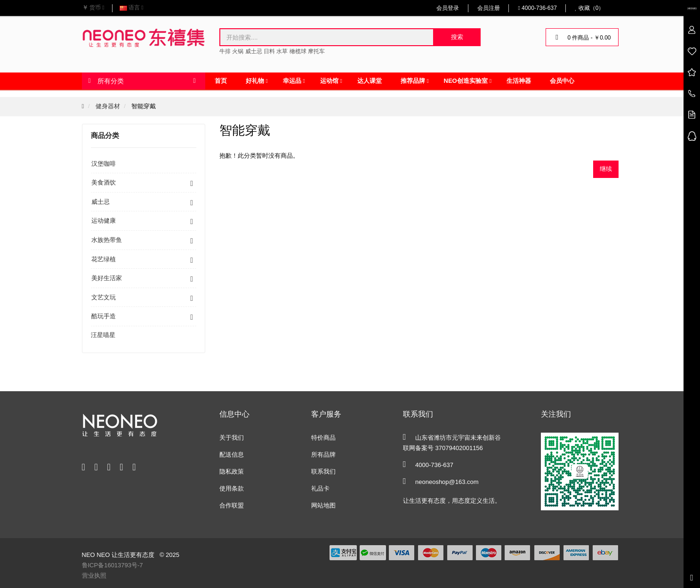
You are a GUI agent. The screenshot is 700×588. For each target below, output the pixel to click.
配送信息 (232, 455)
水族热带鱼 (107, 240)
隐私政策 (232, 471)
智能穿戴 (144, 106)
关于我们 (232, 438)
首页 (221, 81)
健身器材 (108, 106)
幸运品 (292, 81)
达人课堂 (370, 81)
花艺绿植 (104, 259)
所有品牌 (323, 455)
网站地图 (323, 505)
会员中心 (562, 81)
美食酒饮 (104, 182)
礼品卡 (320, 488)
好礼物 (255, 81)
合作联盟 (232, 505)
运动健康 (104, 221)
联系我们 (323, 471)
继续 (606, 169)
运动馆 (329, 81)
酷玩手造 (104, 316)
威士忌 (101, 202)
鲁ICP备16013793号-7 (113, 565)
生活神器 (519, 81)
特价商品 (323, 438)
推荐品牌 (413, 81)
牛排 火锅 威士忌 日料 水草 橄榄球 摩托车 (272, 51)
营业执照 (94, 576)
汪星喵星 (103, 335)
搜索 (457, 37)
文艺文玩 (104, 297)
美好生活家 (107, 278)
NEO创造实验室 (466, 81)
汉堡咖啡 (104, 164)
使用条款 (232, 488)
